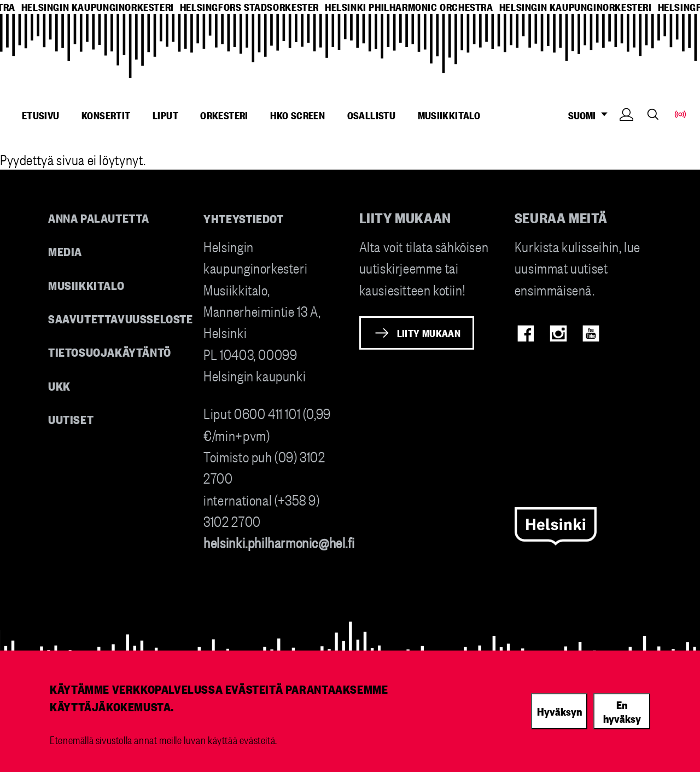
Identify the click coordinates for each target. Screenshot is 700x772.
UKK (59, 385)
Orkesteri (224, 115)
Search (653, 114)
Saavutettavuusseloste (121, 318)
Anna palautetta (99, 217)
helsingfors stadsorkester (249, 7)
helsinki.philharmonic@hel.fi (279, 542)
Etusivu (41, 115)
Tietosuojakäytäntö (110, 352)
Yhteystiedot (243, 218)
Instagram (558, 333)
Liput (165, 115)
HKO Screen (297, 115)
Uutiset (71, 419)
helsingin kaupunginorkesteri (98, 7)
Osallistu (372, 115)
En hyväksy (622, 711)
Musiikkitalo (449, 115)
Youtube (591, 333)
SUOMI (591, 115)
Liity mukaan (429, 333)
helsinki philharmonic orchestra (409, 7)
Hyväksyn (559, 711)
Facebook (526, 333)
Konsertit (106, 115)
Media (65, 251)
